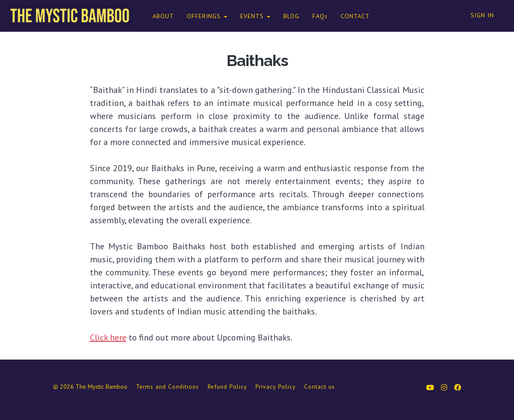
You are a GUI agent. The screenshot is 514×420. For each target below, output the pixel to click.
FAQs (320, 16)
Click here (108, 337)
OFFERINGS (207, 16)
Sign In (482, 15)
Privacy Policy (275, 387)
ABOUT (163, 16)
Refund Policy (227, 387)
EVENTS (255, 16)
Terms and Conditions (167, 387)
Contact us (320, 387)
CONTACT (355, 16)
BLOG (291, 16)
